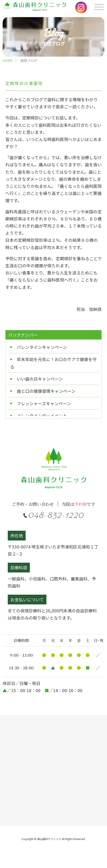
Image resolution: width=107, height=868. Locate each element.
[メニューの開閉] (99, 7)
